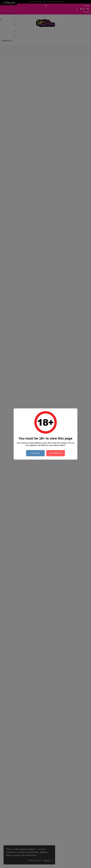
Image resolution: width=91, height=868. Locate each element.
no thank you (56, 453)
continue (35, 453)
